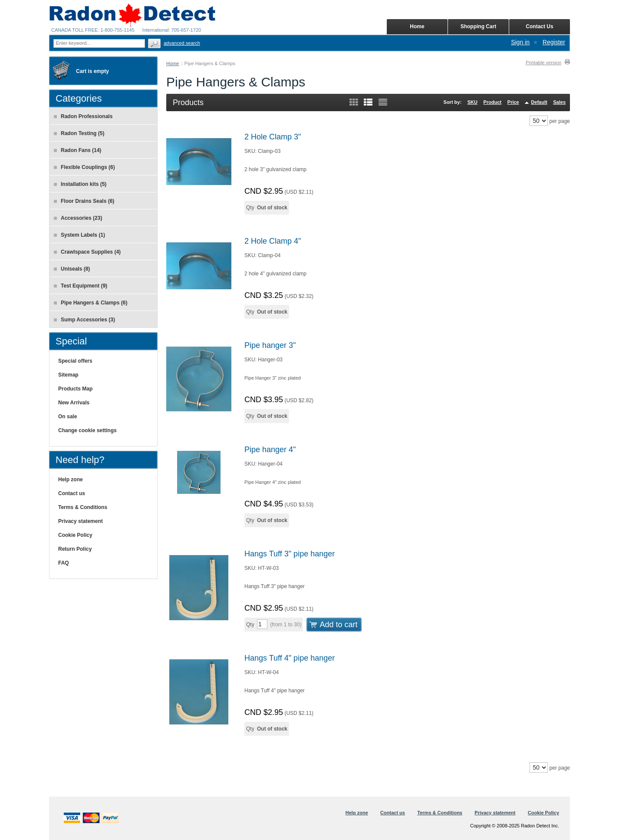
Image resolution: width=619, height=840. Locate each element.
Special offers (75, 361)
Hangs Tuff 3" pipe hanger (290, 554)
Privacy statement (81, 521)
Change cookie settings (87, 430)
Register (554, 42)
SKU (472, 102)
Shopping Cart (479, 26)
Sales (559, 102)
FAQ (64, 563)
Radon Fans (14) (77, 150)
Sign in (520, 42)
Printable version (543, 63)
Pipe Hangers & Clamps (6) (91, 303)
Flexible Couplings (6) (84, 167)
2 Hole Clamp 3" (273, 137)
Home (173, 63)
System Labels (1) (79, 235)
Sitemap (68, 375)
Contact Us (539, 26)
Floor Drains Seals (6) (84, 201)
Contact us (72, 493)
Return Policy (75, 549)
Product (493, 102)
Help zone (71, 480)
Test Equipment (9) (81, 286)
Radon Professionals (83, 116)
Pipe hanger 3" (270, 345)
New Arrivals (74, 403)
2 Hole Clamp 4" (273, 241)
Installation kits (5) (80, 184)
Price (513, 102)
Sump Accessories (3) (84, 320)
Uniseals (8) (72, 269)
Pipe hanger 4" (270, 450)
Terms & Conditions (83, 507)
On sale (67, 417)
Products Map (75, 389)
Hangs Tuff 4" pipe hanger (290, 658)
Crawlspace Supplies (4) (87, 252)
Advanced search (182, 43)
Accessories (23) (78, 218)
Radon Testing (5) (79, 133)
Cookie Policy (75, 535)
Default (539, 102)
